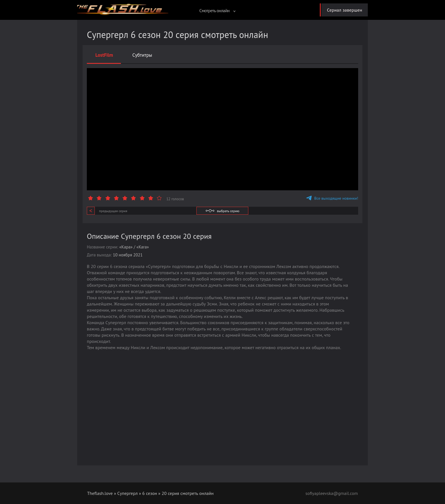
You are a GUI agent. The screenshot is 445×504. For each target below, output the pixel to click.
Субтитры (142, 55)
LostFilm (104, 55)
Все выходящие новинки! (332, 198)
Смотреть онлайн (217, 10)
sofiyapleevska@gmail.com (331, 493)
